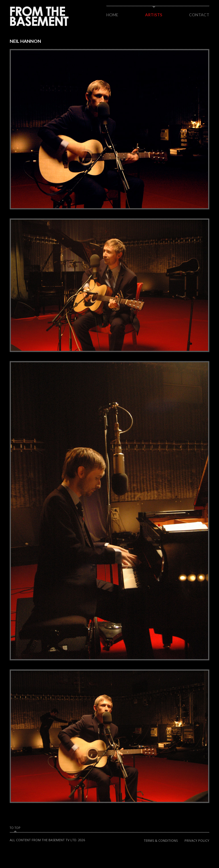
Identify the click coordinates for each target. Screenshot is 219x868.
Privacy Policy (197, 840)
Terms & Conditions (161, 840)
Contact (199, 15)
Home (112, 15)
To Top (15, 828)
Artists (154, 15)
